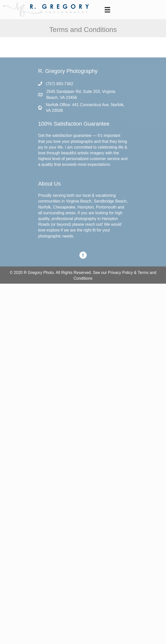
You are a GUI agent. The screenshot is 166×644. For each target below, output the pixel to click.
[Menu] (107, 10)
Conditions (83, 278)
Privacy (114, 273)
